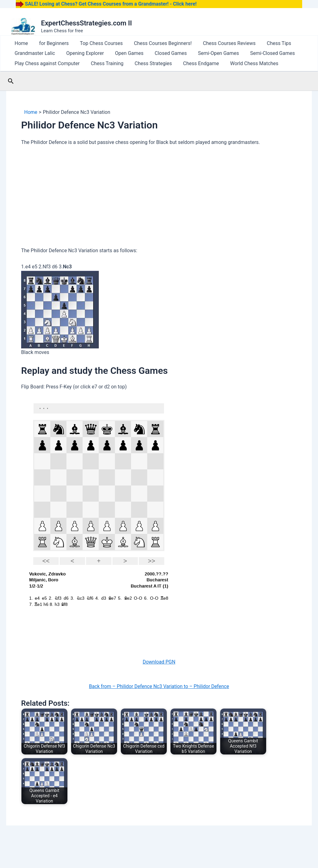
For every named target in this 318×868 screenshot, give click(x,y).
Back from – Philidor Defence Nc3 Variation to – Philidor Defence (159, 699)
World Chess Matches (226, 74)
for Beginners (45, 45)
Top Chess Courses (86, 45)
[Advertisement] (159, 210)
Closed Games (149, 59)
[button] (11, 94)
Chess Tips (245, 45)
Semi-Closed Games (238, 59)
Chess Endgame (179, 74)
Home (18, 45)
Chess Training (98, 74)
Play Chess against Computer (44, 74)
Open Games (114, 59)
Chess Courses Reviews (201, 45)
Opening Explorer (76, 59)
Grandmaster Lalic (32, 59)
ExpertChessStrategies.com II (86, 23)
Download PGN (159, 674)
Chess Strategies (138, 74)
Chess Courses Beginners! (141, 45)
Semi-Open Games (191, 59)
